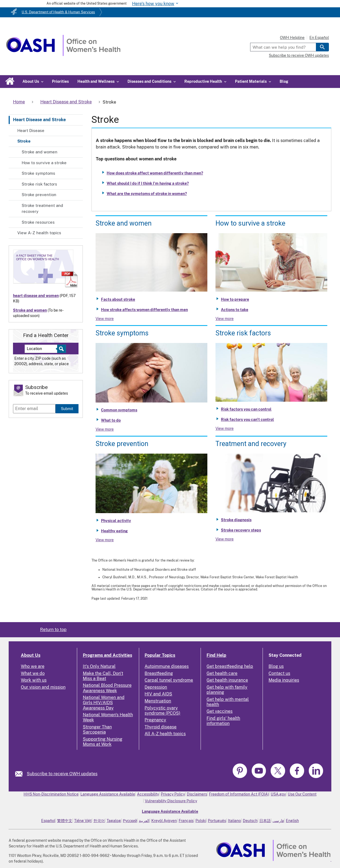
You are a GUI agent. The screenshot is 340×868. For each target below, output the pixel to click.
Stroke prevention (39, 195)
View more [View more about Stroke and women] (105, 319)
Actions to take (235, 310)
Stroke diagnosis (236, 520)
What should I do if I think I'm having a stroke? (148, 183)
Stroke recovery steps (241, 530)
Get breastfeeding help (230, 666)
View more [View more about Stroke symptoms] (105, 429)
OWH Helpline (292, 38)
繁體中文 (65, 821)
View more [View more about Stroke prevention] (105, 540)
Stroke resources (38, 222)
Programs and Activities (107, 655)
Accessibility (148, 794)
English (292, 821)
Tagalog (114, 821)
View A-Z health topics (39, 233)
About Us (31, 655)
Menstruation (158, 701)
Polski (201, 821)
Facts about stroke (118, 299)
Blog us (276, 666)
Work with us (34, 680)
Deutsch (250, 821)
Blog (284, 81)
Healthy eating (114, 531)
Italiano (234, 821)
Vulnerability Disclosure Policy (171, 801)
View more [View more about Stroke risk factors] (225, 428)
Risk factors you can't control (247, 420)
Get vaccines (220, 711)
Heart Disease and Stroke (39, 120)
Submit (67, 409)
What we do (33, 673)
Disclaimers (197, 794)
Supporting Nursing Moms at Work (103, 742)
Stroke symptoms (38, 173)
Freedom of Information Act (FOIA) (239, 794)
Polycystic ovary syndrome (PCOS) (162, 711)
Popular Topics (160, 655)
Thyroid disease (161, 727)
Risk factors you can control (246, 409)
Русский (130, 821)
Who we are (33, 666)
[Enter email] (34, 409)
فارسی (278, 821)
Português (217, 821)
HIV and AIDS (158, 694)
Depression (156, 687)
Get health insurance (227, 680)
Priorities (60, 81)
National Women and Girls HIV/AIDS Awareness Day (104, 703)
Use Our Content (302, 794)
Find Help (216, 655)
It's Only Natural (99, 666)
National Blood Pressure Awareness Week (107, 688)
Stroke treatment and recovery (42, 209)
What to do (111, 420)
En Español (319, 38)
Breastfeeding (159, 673)
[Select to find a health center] (61, 349)
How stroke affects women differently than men (144, 310)
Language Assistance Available (108, 794)
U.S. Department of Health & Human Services (58, 12)
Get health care (222, 673)
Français (186, 821)
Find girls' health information (223, 721)
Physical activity (116, 521)
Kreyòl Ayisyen (164, 821)
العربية (144, 821)
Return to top (53, 630)
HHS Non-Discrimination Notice (51, 794)
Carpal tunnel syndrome (169, 680)
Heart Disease (31, 131)
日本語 (265, 821)
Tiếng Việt (83, 821)
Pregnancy (155, 720)
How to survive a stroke (44, 163)
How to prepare (235, 299)
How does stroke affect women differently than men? (155, 173)
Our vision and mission (43, 687)
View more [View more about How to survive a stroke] (225, 319)
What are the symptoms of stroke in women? (147, 194)
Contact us (279, 673)
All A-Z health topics (165, 734)
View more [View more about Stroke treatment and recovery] (225, 539)
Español (48, 821)
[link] (21, 774)
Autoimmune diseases (167, 666)
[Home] (63, 55)
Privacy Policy (173, 794)
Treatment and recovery (251, 444)
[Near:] (43, 349)
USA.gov (278, 794)
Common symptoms (119, 410)
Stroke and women (40, 152)
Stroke (24, 141)
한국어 (99, 821)
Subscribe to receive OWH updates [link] (62, 774)
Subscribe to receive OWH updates (299, 55)
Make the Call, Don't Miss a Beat (103, 676)
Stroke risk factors (39, 184)
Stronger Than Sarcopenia (97, 730)
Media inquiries (284, 680)
